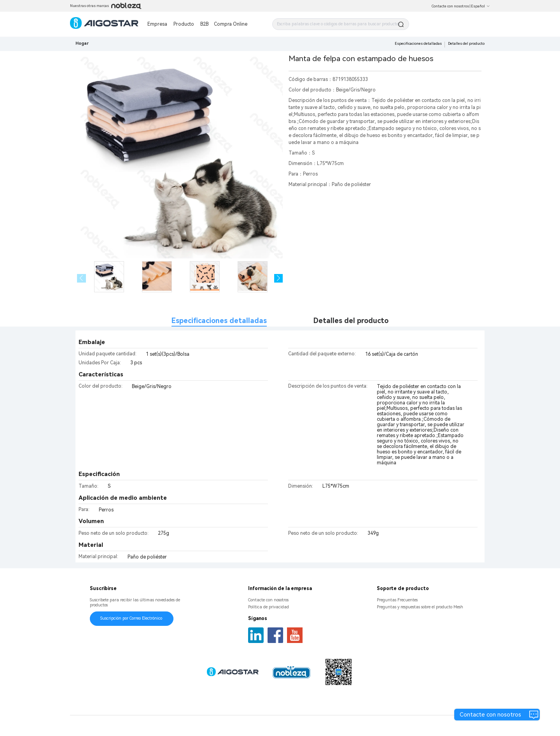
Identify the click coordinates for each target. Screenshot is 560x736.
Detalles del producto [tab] (351, 321)
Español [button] (480, 6)
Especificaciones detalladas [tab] (219, 321)
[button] (279, 278)
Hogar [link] (82, 43)
